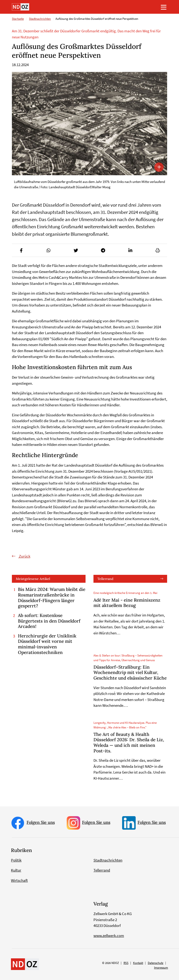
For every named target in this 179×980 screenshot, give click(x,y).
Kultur (16, 870)
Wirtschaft (19, 880)
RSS (126, 963)
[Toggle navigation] (164, 7)
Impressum (161, 968)
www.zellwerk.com (109, 936)
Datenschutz (156, 963)
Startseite (18, 19)
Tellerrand (105, 579)
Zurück (24, 556)
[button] (21, 250)
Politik (16, 860)
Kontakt (138, 963)
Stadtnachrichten (40, 19)
